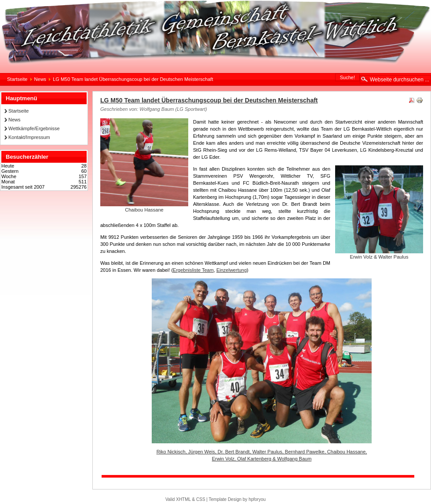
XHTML (183, 499)
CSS (201, 499)
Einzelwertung (232, 270)
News (40, 79)
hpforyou (257, 499)
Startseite (17, 79)
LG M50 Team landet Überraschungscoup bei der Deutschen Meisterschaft (209, 100)
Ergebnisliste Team (193, 270)
